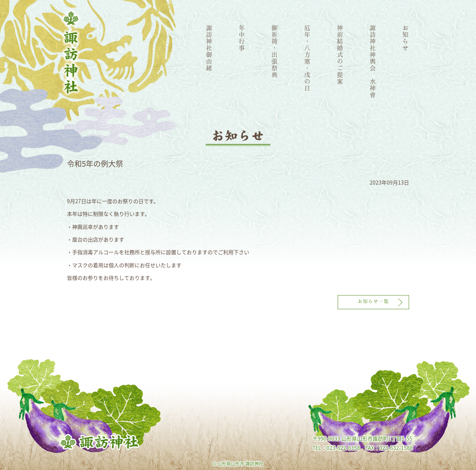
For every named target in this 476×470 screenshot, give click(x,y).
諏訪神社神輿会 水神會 (373, 61)
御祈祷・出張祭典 (275, 51)
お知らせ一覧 (373, 301)
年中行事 (242, 38)
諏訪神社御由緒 (209, 48)
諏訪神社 (71, 53)
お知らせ (406, 38)
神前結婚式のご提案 (340, 54)
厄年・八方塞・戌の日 (308, 58)
